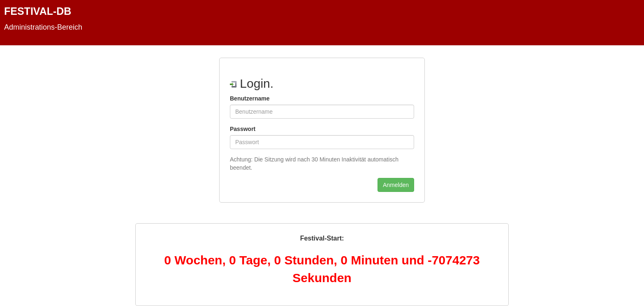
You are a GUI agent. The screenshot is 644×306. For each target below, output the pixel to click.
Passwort (243, 129)
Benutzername (250, 98)
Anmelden (396, 185)
